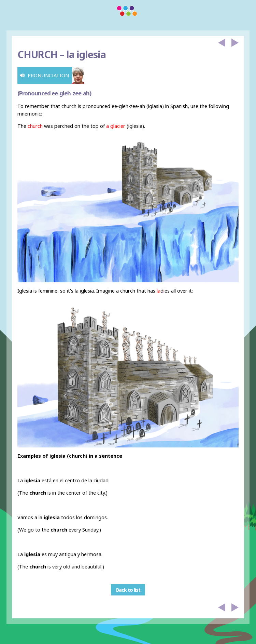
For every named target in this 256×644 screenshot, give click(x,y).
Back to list (128, 590)
